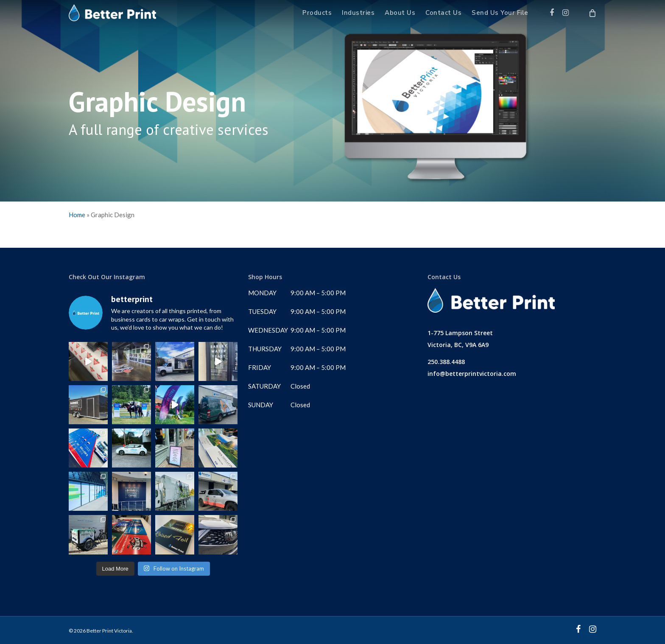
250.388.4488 (446, 362)
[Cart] (592, 13)
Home (77, 215)
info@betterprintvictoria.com (472, 374)
